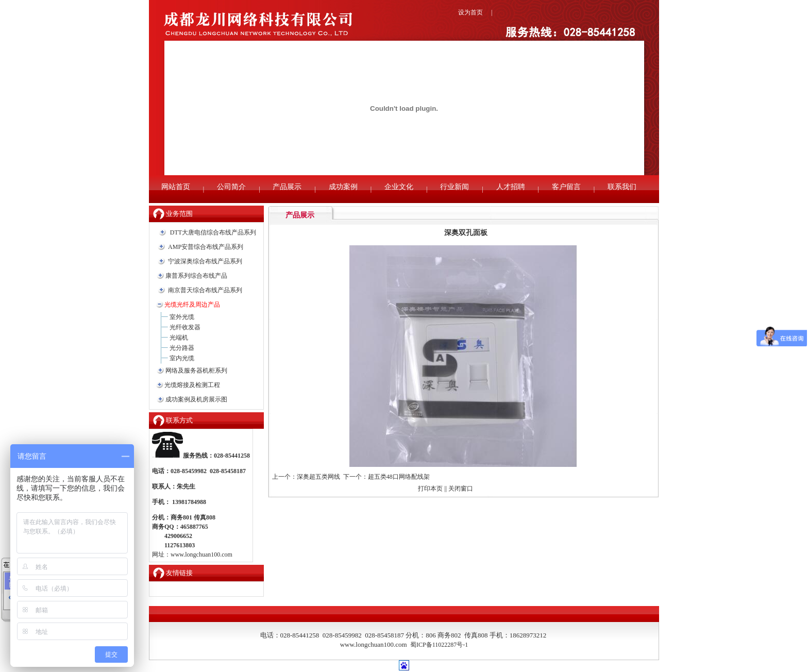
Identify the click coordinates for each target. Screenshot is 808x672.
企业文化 (399, 187)
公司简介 (231, 187)
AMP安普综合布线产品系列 (206, 247)
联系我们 (622, 187)
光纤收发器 (185, 327)
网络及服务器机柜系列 (196, 371)
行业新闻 (454, 187)
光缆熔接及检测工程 (192, 385)
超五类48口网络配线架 (399, 477)
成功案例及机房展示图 (196, 399)
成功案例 (343, 187)
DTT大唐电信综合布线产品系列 (213, 232)
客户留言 (566, 187)
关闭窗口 (461, 489)
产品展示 (287, 187)
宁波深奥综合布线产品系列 (205, 261)
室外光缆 (182, 317)
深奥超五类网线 (318, 477)
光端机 (179, 338)
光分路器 (182, 348)
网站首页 (176, 187)
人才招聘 (511, 187)
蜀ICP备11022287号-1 (439, 645)
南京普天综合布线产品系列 (205, 290)
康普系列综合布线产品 (196, 276)
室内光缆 (182, 358)
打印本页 (430, 489)
